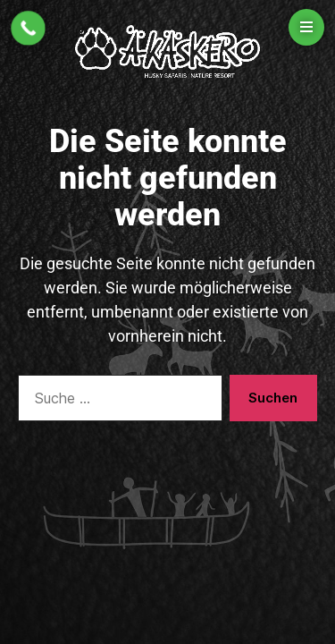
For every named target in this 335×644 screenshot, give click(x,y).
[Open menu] (306, 27)
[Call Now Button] (28, 28)
